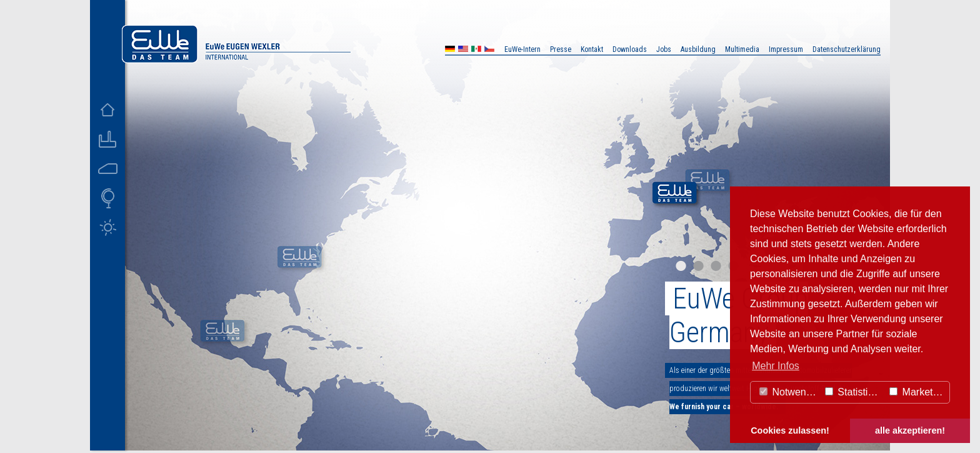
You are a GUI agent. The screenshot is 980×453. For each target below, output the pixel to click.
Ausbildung (698, 49)
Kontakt (592, 49)
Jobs (664, 49)
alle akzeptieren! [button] (910, 430)
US (463, 50)
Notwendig (789, 392)
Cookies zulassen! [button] (790, 430)
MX (476, 50)
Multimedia (742, 49)
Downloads (630, 49)
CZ (489, 50)
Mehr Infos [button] (776, 366)
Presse (561, 49)
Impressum (786, 49)
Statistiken (854, 392)
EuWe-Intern (522, 49)
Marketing (918, 392)
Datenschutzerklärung (847, 49)
